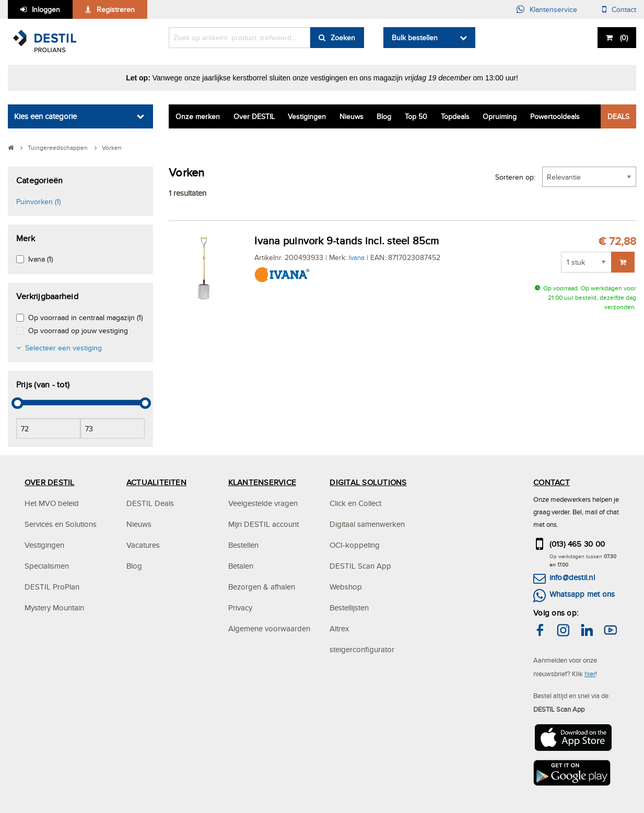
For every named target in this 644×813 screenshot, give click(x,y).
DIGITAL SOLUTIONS (368, 482)
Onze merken (198, 116)
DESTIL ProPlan (52, 587)
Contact (624, 9)
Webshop (346, 587)
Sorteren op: (515, 177)
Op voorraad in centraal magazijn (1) (85, 317)
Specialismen (47, 566)
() (623, 38)
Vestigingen (307, 116)
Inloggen (46, 9)
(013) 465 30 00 (577, 544)
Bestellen (243, 545)
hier (590, 674)
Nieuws (352, 116)
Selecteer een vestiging (63, 348)
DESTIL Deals (150, 503)
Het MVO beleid (52, 503)
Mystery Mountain (54, 608)
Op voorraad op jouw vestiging (78, 331)
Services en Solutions (61, 524)
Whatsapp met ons (582, 594)
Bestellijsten (349, 608)
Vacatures (143, 545)
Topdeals (455, 116)
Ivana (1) (40, 259)
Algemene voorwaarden (269, 628)
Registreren (116, 9)
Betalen (241, 566)
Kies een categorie (45, 116)
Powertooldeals (555, 116)
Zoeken (343, 38)
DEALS (618, 116)
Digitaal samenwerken (367, 524)
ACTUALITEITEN (156, 482)
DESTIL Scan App (360, 566)
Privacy (240, 608)
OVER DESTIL (50, 482)
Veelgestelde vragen (263, 503)
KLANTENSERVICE (262, 482)
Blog (384, 116)
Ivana (357, 257)
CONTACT (552, 482)
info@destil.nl (572, 577)
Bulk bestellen (415, 38)
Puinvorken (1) (38, 202)
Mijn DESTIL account (264, 524)
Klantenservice (553, 9)
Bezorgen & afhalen (262, 587)
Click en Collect (355, 503)
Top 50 (416, 116)
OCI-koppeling (355, 545)
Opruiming (500, 116)
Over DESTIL (254, 116)
